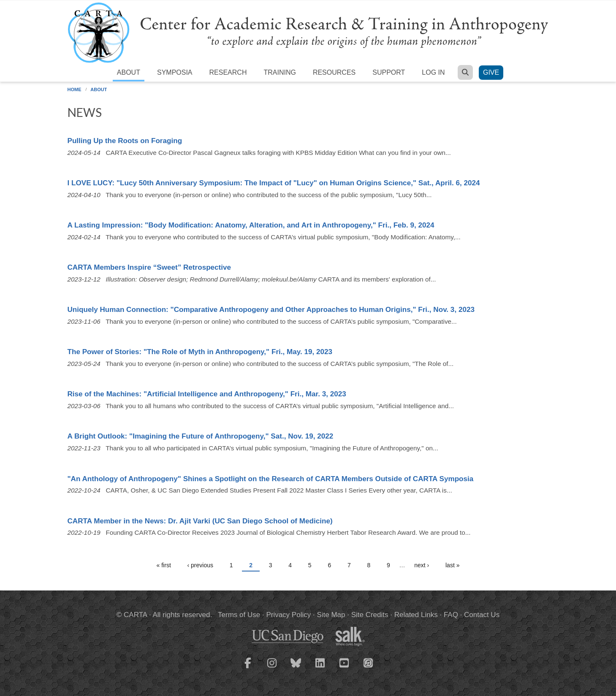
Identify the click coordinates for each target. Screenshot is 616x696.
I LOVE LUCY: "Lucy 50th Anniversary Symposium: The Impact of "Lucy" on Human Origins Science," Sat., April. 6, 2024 (274, 183)
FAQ (451, 615)
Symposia (175, 72)
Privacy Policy (288, 615)
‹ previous (200, 565)
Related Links (416, 615)
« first (164, 565)
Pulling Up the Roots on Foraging (125, 141)
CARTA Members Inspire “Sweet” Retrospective (149, 267)
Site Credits (370, 615)
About (129, 72)
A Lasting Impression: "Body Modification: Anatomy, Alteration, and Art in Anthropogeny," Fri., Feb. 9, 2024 (251, 225)
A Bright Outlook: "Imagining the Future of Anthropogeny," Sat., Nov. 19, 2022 (201, 436)
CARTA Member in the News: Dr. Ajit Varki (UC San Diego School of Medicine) (200, 521)
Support (389, 72)
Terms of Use (239, 615)
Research (228, 72)
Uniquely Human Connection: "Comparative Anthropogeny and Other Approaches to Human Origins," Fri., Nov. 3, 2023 (271, 310)
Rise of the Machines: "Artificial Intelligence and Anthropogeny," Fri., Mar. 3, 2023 (207, 394)
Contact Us (482, 615)
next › (422, 565)
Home (75, 89)
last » (452, 565)
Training (280, 72)
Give (491, 72)
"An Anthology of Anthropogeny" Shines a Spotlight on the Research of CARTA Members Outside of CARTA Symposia (271, 479)
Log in (433, 72)
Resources (334, 72)
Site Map (331, 615)
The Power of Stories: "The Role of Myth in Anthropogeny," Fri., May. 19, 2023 (200, 352)
